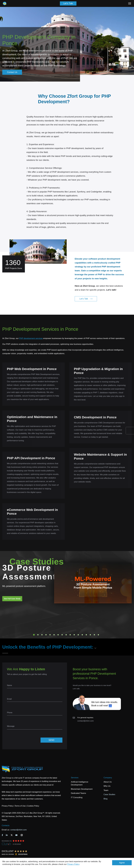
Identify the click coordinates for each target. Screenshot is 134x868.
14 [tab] (86, 635)
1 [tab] (34, 635)
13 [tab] (82, 635)
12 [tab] (78, 635)
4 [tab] (46, 635)
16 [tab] (94, 635)
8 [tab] (62, 635)
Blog (106, 799)
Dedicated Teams (78, 793)
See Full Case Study (12, 599)
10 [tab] (70, 635)
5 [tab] (50, 635)
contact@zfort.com (86, 721)
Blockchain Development (82, 789)
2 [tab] (38, 635)
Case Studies (109, 794)
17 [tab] (98, 635)
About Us (108, 782)
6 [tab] (54, 635)
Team (106, 790)
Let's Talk (68, 3)
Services (75, 778)
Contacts (6, 825)
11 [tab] (74, 635)
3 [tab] (42, 635)
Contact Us (12, 72)
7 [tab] (58, 635)
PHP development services (31, 338)
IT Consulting (77, 797)
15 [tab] (90, 635)
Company (108, 778)
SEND (51, 740)
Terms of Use (20, 806)
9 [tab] (66, 635)
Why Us (107, 786)
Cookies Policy (33, 806)
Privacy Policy (73, 864)
